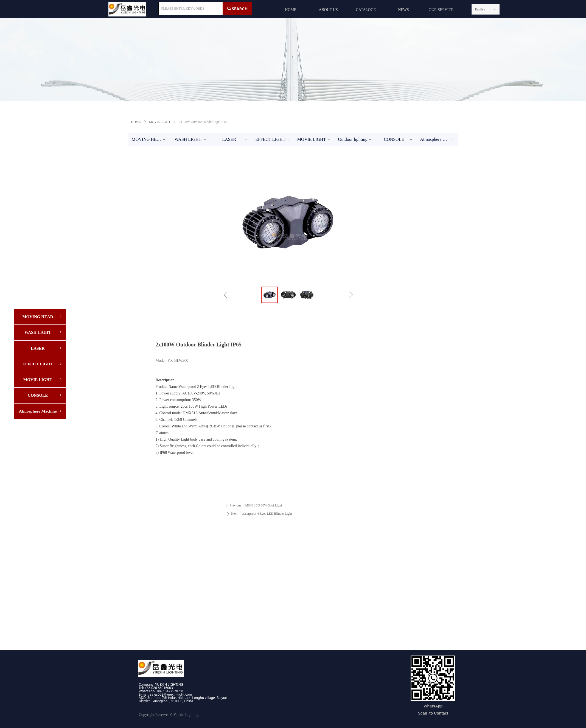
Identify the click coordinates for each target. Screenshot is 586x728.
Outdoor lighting (355, 139)
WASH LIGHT (191, 139)
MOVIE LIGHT (160, 122)
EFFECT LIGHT (273, 139)
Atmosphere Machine (439, 139)
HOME (136, 122)
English (480, 9)
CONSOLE (399, 139)
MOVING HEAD (149, 139)
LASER (235, 139)
